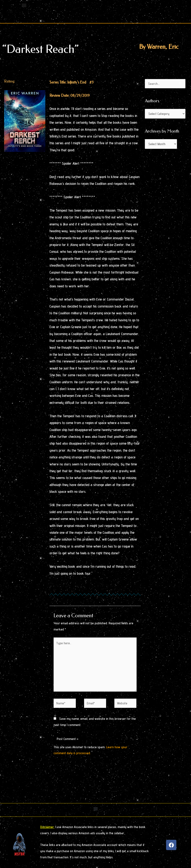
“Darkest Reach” (40, 49)
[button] (95, 809)
